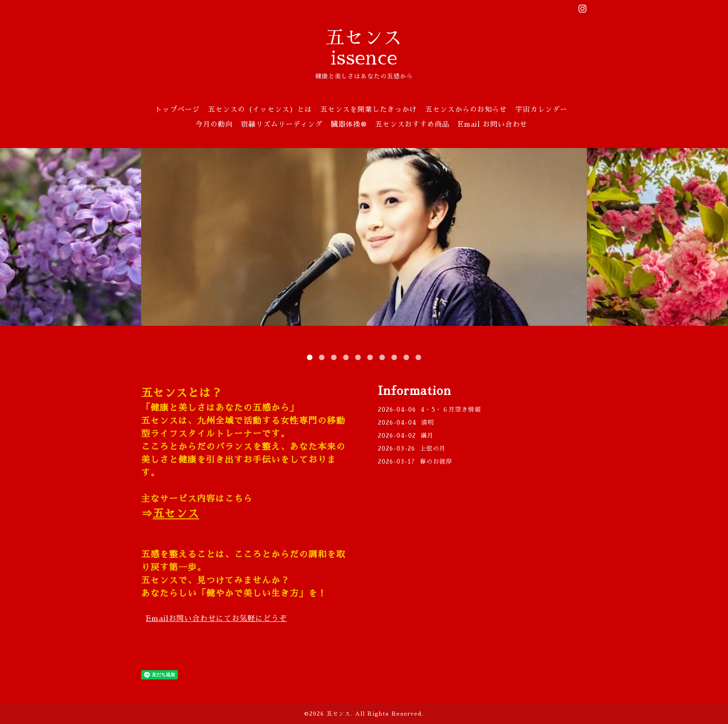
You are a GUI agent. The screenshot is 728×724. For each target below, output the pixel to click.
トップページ (177, 109)
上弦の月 (433, 449)
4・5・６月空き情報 (451, 410)
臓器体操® (349, 124)
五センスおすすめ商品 (412, 124)
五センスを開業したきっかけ (369, 109)
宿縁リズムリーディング (282, 124)
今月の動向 (214, 124)
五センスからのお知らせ (466, 109)
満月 (427, 436)
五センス (176, 514)
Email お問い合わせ (493, 124)
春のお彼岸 (436, 462)
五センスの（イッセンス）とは (260, 109)
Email (216, 619)
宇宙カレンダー (541, 109)
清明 (428, 423)
